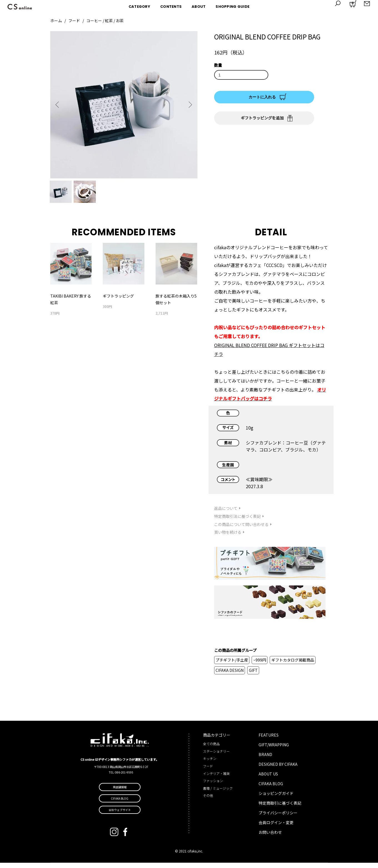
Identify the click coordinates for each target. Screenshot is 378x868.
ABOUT (199, 7)
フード (74, 21)
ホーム (56, 21)
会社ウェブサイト (120, 815)
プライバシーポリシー (278, 818)
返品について (226, 514)
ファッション (213, 786)
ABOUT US (268, 779)
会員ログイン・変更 (276, 828)
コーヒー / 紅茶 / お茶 (105, 21)
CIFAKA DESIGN (230, 675)
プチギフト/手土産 (232, 665)
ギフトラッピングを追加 (262, 118)
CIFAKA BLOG (271, 789)
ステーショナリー (216, 756)
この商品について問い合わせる (241, 530)
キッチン (210, 764)
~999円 (260, 665)
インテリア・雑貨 (216, 779)
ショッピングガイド (276, 799)
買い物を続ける (228, 538)
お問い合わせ (270, 838)
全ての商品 (211, 749)
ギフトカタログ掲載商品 (293, 665)
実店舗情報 (120, 792)
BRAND (265, 760)
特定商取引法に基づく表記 (237, 522)
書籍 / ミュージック (218, 793)
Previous (59, 105)
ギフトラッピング (118, 301)
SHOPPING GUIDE (232, 7)
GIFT (253, 675)
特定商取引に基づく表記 (280, 809)
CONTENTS (171, 7)
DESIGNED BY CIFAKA (278, 770)
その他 (208, 801)
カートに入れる (262, 97)
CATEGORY (139, 7)
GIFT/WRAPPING (274, 750)
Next (189, 105)
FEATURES (269, 740)
